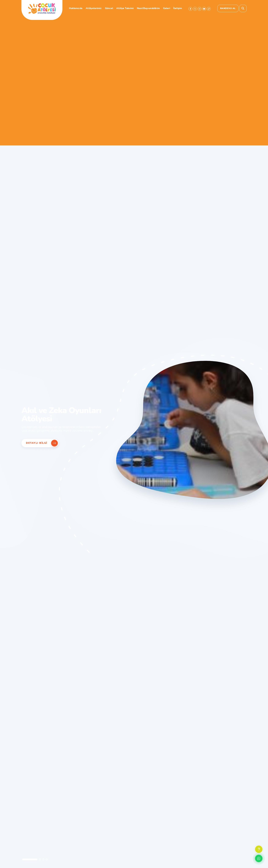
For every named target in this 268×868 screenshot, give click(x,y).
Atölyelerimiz (94, 8)
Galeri (167, 8)
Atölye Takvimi (125, 8)
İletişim (178, 8)
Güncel (109, 8)
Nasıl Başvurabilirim (148, 8)
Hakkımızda (76, 8)
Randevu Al (228, 8)
